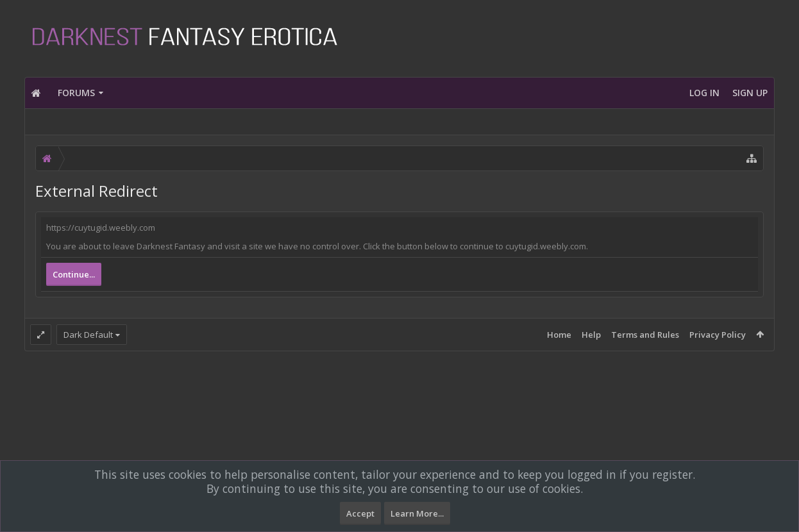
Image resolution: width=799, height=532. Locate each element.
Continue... (74, 274)
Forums (76, 93)
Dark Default (88, 335)
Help (591, 335)
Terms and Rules (645, 335)
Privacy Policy (718, 335)
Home (559, 335)
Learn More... (417, 513)
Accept (360, 513)
